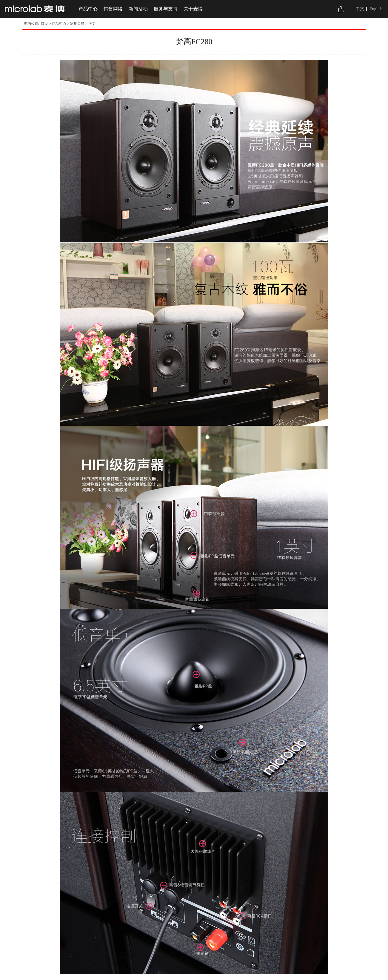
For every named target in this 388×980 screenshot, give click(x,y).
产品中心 (59, 24)
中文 (360, 9)
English (376, 9)
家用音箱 (77, 24)
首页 (44, 24)
